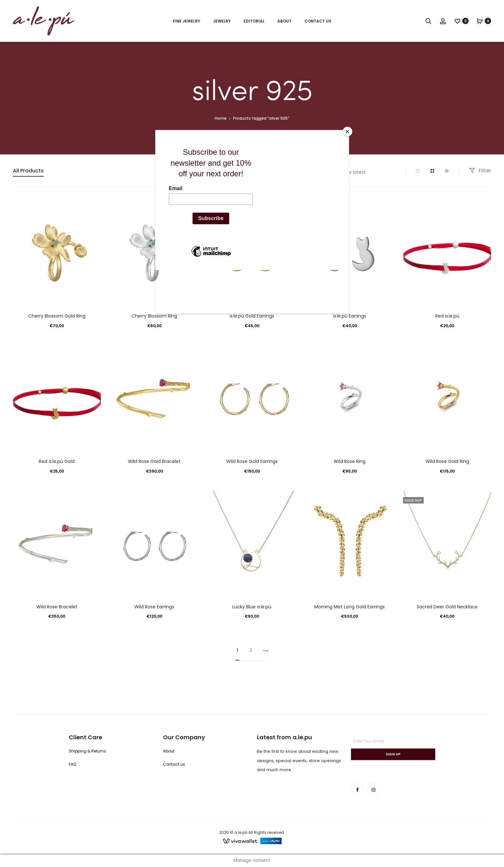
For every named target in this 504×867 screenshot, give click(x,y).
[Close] (347, 132)
